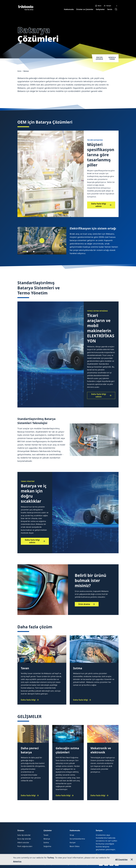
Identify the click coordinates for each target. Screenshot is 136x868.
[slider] (27, 252)
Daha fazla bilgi (28, 700)
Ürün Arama (84, 604)
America (17, 861)
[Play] (42, 241)
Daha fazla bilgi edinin (99, 205)
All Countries (121, 859)
